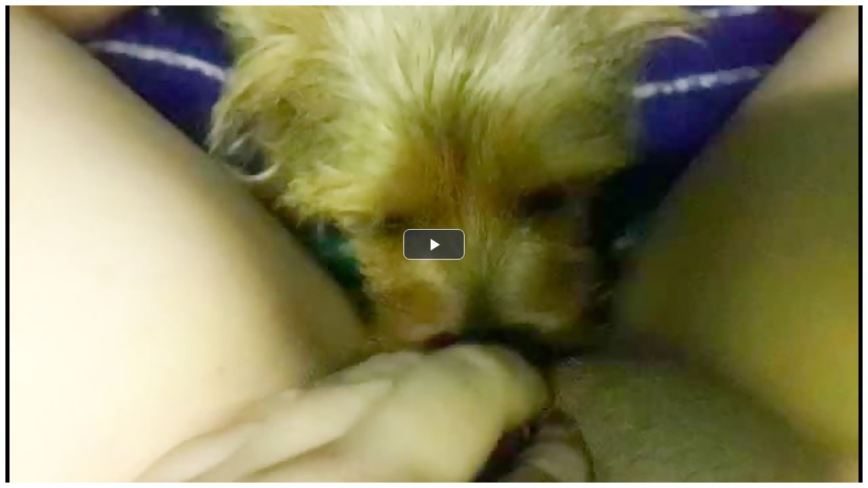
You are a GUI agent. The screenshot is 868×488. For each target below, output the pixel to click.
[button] (434, 244)
